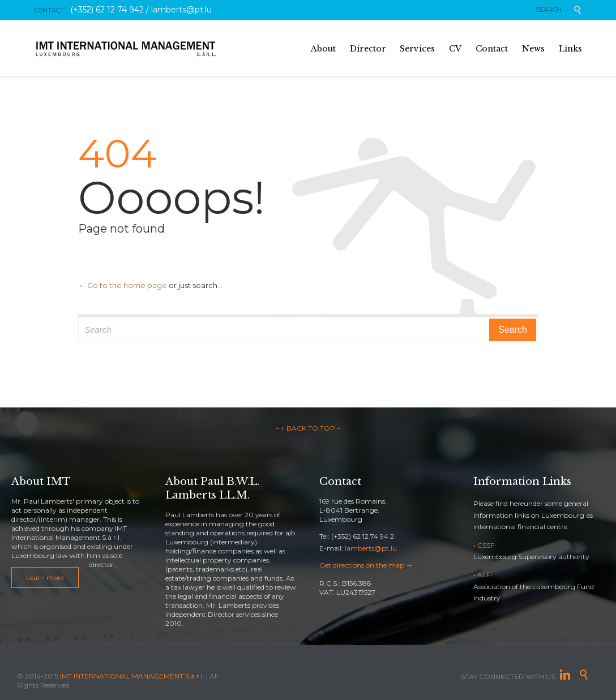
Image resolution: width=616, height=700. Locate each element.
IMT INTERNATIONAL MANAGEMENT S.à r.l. (132, 676)
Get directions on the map (362, 565)
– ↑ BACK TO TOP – (308, 428)
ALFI (485, 575)
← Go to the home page (123, 285)
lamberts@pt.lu (371, 548)
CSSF (486, 545)
